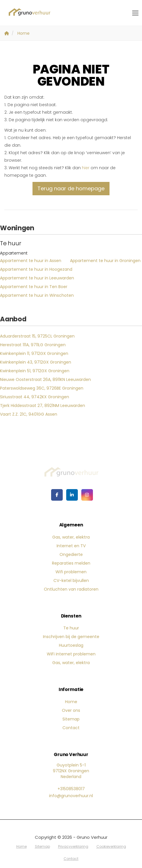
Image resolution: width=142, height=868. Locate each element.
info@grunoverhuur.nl (71, 796)
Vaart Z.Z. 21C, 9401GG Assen (29, 414)
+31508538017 (71, 789)
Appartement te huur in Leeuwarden (37, 278)
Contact (71, 728)
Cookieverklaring (111, 846)
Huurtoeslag (71, 645)
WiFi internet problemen (71, 654)
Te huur (71, 628)
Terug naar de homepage (71, 188)
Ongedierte (71, 554)
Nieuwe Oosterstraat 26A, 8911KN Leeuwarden (45, 379)
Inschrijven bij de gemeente (71, 637)
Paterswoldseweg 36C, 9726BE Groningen (42, 388)
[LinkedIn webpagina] (72, 495)
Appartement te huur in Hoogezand (36, 269)
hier (86, 168)
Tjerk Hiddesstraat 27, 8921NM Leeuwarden (43, 406)
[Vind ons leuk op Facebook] (57, 495)
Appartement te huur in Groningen (105, 261)
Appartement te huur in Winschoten (37, 295)
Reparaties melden (71, 563)
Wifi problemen (71, 572)
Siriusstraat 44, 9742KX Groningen (35, 397)
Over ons (71, 710)
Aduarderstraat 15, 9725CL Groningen (37, 336)
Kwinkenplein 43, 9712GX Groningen (36, 362)
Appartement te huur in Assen (31, 261)
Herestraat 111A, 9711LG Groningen (33, 345)
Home (71, 702)
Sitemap (71, 719)
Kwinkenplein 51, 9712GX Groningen (35, 371)
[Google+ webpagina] (87, 495)
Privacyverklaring (73, 846)
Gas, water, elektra (71, 537)
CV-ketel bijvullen (71, 580)
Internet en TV (71, 546)
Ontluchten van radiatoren (71, 589)
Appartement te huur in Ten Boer (34, 287)
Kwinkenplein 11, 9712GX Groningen (34, 353)
